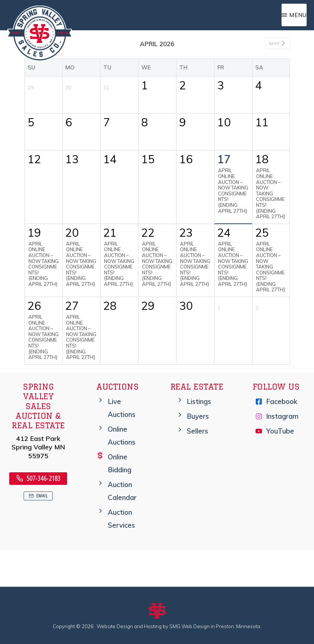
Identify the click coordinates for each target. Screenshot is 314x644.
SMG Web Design (189, 626)
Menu (298, 15)
